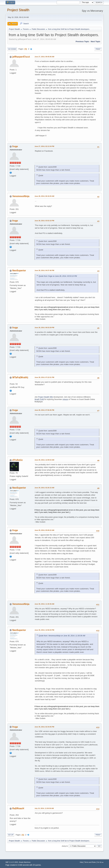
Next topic (95, 41)
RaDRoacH (18, 808)
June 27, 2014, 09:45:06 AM (44, 57)
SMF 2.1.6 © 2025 (12, 862)
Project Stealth (18, 10)
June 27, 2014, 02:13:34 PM (44, 146)
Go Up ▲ (100, 862)
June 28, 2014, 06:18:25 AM (44, 196)
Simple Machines (25, 862)
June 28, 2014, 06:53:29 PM (44, 328)
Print (98, 49)
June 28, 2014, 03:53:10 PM (44, 221)
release (65, 399)
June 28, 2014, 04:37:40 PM (44, 270)
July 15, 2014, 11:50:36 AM (44, 808)
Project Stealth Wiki (46, 397)
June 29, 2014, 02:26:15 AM (44, 488)
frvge (15, 146)
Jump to (65, 846)
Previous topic (82, 41)
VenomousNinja (21, 196)
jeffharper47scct (21, 57)
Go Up (11, 835)
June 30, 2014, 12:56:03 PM (44, 630)
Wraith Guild (39, 399)
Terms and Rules (90, 862)
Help (81, 862)
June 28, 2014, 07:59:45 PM (44, 410)
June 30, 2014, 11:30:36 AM (44, 604)
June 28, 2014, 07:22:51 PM (44, 377)
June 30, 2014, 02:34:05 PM (44, 727)
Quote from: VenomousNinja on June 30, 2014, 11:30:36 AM (62, 636)
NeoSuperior (19, 271)
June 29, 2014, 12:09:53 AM (44, 460)
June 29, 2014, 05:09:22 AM (44, 530)
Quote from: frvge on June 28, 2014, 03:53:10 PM (58, 276)
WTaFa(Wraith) (20, 377)
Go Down (12, 49)
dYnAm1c (18, 460)
